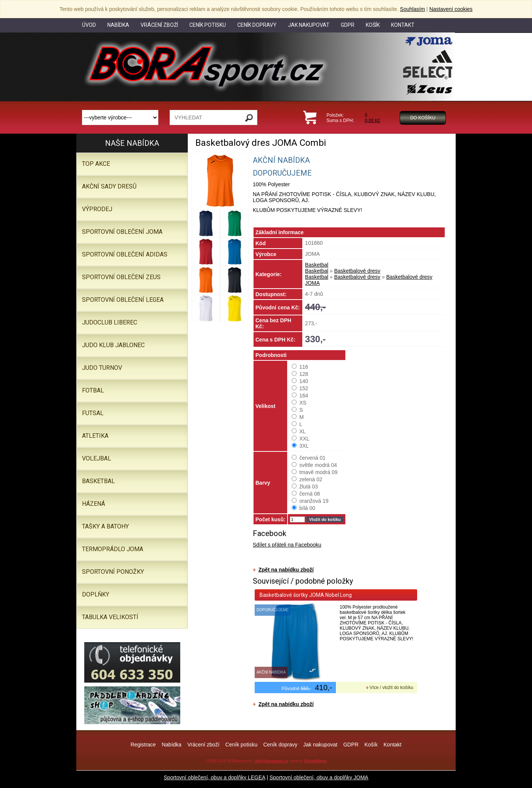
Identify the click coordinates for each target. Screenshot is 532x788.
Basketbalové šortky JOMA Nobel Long (306, 595)
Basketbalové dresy (357, 271)
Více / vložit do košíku (391, 688)
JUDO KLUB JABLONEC (113, 345)
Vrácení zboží (203, 745)
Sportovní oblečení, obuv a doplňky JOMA (319, 777)
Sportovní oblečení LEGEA (123, 300)
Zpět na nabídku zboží (286, 570)
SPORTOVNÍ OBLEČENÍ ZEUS (121, 277)
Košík (371, 745)
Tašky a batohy (105, 526)
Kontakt (392, 745)
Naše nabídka (132, 143)
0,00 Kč (372, 121)
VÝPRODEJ (97, 209)
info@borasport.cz (271, 761)
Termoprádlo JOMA (113, 549)
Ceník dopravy (280, 745)
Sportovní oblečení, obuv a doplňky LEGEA (214, 777)
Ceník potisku (241, 745)
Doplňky (96, 594)
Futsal (93, 413)
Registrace (143, 745)
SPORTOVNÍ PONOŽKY (113, 572)
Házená (94, 504)
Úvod (89, 25)
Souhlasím (413, 9)
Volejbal (97, 458)
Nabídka (172, 745)
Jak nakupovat (320, 745)
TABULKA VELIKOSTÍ (110, 617)
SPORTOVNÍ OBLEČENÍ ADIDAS (125, 254)
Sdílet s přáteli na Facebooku (287, 545)
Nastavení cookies (451, 9)
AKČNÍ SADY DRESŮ (109, 186)
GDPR (351, 745)
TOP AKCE (96, 164)
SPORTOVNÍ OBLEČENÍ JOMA (122, 232)
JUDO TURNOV (102, 368)
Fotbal (93, 390)
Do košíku (423, 118)
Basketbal (316, 265)
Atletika (95, 436)
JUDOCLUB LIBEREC (110, 322)
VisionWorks (315, 761)
